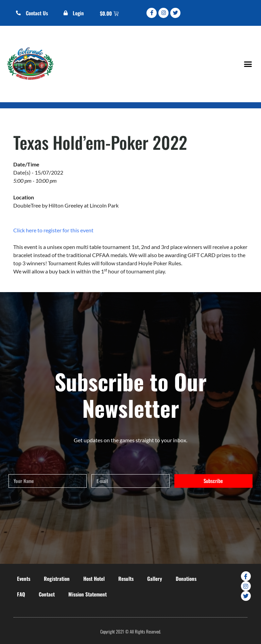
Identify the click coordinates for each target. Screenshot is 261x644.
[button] (248, 64)
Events (24, 578)
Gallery (155, 578)
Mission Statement (88, 594)
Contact (47, 594)
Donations (186, 578)
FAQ (21, 594)
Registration (57, 578)
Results (126, 578)
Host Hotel (94, 578)
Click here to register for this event (53, 230)
